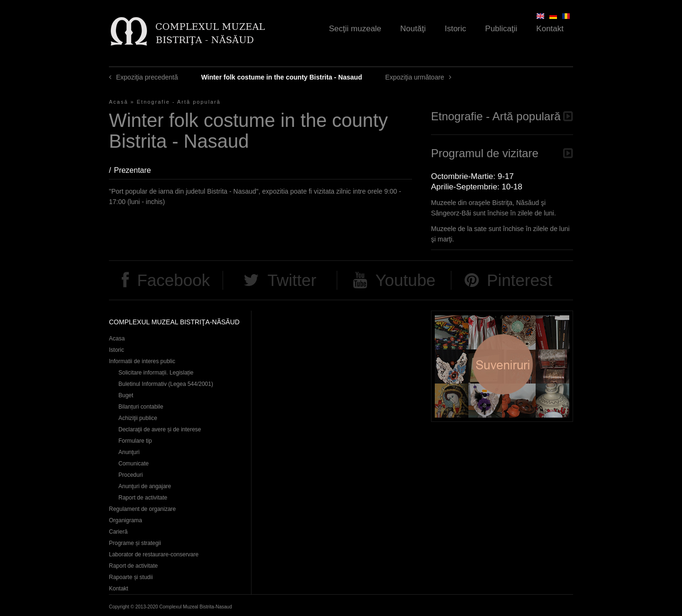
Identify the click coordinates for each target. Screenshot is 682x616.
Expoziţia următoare (415, 77)
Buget (126, 395)
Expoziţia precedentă (147, 77)
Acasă (119, 102)
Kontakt (550, 29)
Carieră (118, 532)
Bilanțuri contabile (141, 407)
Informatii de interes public (142, 361)
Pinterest (520, 280)
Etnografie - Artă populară (179, 102)
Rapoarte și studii (131, 577)
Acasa (117, 339)
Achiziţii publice (138, 418)
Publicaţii (501, 29)
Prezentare (137, 170)
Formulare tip (135, 441)
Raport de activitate (143, 498)
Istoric (455, 29)
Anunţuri (129, 452)
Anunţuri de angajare (145, 486)
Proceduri (130, 475)
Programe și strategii (135, 543)
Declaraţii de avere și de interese (160, 429)
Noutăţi (413, 29)
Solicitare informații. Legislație (156, 373)
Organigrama (126, 520)
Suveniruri (502, 366)
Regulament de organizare (142, 509)
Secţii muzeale (355, 29)
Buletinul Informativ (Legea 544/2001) (166, 384)
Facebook (173, 280)
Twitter (292, 280)
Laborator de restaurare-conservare (154, 554)
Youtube (405, 280)
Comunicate (134, 464)
